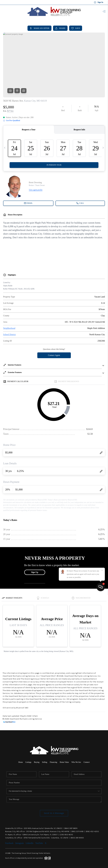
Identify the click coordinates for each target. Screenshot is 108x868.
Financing (53, 762)
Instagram (20, 843)
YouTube (39, 843)
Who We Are (76, 762)
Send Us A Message (54, 813)
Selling (45, 762)
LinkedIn (30, 843)
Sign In (99, 2)
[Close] (102, 844)
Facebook (9, 843)
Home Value (64, 762)
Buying (37, 762)
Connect (87, 762)
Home (21, 762)
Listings (28, 762)
